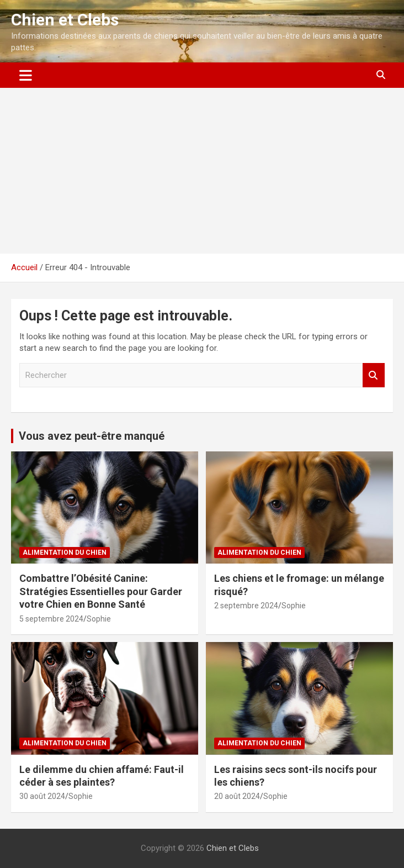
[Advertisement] (202, 171)
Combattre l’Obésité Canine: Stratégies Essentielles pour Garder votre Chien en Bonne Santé (101, 591)
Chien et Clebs (65, 20)
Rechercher (374, 375)
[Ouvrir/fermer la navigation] (26, 75)
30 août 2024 (42, 796)
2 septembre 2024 (246, 606)
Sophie (99, 619)
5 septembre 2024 (51, 619)
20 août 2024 (237, 796)
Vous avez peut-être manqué (92, 436)
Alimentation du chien (65, 553)
